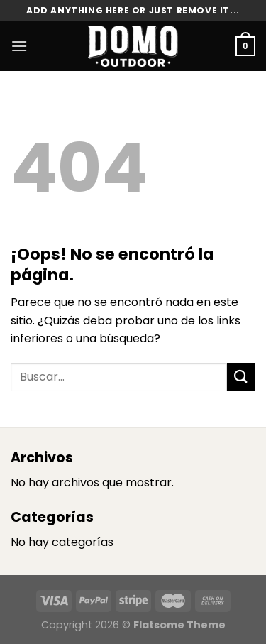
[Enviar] (241, 377)
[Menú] (19, 46)
